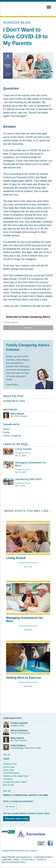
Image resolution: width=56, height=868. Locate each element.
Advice (6, 429)
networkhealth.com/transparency (17, 857)
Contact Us (41, 860)
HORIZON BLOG (17, 23)
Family (6, 432)
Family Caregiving (12, 436)
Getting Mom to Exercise (24, 678)
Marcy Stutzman (19, 730)
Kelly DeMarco (18, 745)
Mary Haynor (17, 414)
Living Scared (23, 449)
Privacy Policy (28, 860)
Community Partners (43, 857)
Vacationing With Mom (28, 479)
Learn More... (13, 385)
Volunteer (8, 779)
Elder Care (9, 770)
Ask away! (10, 806)
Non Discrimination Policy (14, 862)
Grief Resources (11, 773)
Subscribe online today (16, 819)
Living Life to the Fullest (15, 782)
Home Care (9, 767)
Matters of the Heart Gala (16, 776)
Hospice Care (10, 764)
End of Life (9, 785)
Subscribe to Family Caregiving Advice (28, 317)
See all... (7, 754)
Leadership (7, 860)
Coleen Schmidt (19, 723)
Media (16, 860)
